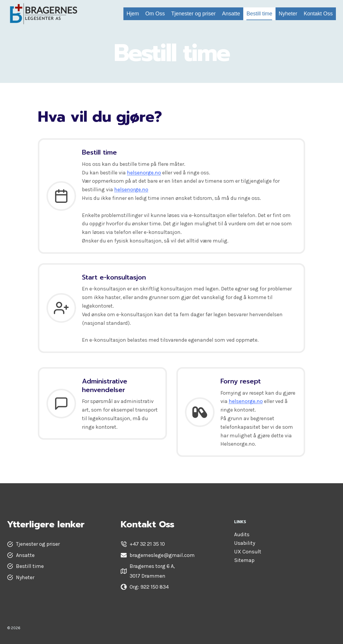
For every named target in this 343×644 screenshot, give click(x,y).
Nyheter (288, 14)
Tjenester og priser (194, 14)
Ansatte (231, 14)
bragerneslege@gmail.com (162, 555)
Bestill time (259, 14)
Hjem (133, 14)
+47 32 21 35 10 (147, 544)
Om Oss (155, 14)
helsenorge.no (144, 173)
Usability (245, 543)
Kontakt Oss (318, 14)
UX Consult (248, 552)
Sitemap (244, 560)
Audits (242, 534)
